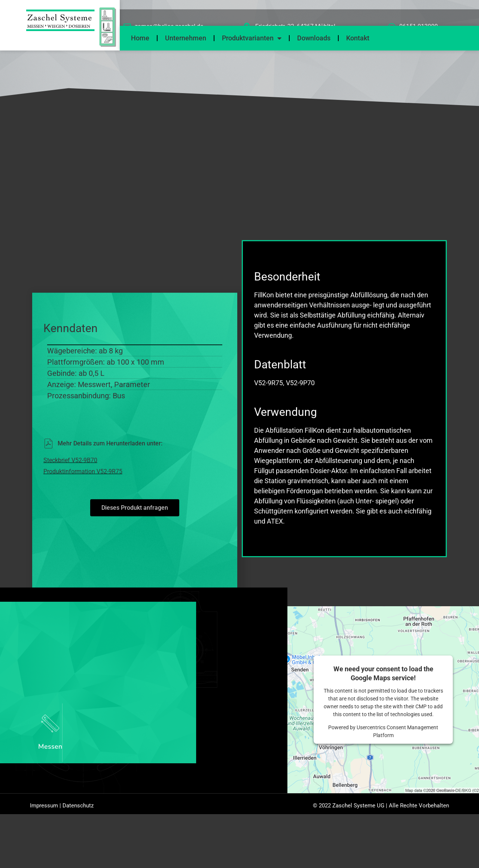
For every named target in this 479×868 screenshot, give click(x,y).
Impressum (44, 808)
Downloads (314, 38)
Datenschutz (78, 808)
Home (140, 38)
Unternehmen (186, 38)
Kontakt (358, 38)
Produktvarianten (252, 38)
